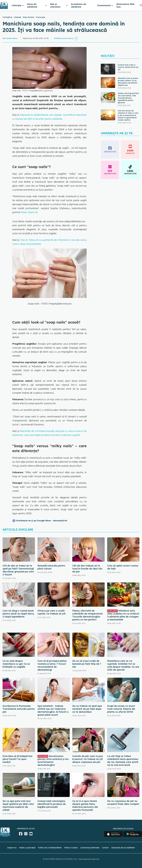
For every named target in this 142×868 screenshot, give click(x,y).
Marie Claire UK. (30, 212)
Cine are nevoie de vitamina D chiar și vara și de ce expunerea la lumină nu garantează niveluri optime (128, 115)
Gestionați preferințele (90, 848)
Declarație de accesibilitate (123, 848)
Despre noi (12, 848)
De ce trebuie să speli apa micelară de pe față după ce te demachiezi (87, 709)
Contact (105, 848)
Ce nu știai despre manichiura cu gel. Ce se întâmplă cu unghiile (16, 664)
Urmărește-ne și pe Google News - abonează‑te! (42, 521)
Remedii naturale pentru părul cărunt (51, 567)
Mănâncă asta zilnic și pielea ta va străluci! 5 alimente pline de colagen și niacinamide (123, 615)
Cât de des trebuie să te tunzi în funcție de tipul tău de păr (87, 569)
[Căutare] (141, 5)
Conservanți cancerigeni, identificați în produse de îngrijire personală (52, 804)
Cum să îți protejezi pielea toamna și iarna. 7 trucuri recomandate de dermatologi (52, 665)
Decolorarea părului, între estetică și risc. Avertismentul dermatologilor (53, 761)
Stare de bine (28, 17)
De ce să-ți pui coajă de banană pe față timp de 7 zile (87, 664)
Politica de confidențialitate (50, 848)
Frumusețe (41, 17)
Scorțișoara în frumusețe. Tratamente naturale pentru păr (19, 709)
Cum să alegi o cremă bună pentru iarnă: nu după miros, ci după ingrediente (18, 614)
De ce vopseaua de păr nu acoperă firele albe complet (123, 802)
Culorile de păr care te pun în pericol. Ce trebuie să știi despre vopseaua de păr (87, 759)
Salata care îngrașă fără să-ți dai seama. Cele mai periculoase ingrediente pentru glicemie (128, 98)
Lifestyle (17, 17)
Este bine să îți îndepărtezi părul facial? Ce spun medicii (17, 759)
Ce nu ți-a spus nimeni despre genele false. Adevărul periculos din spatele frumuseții (85, 805)
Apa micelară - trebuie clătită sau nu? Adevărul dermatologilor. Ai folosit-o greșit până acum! (53, 710)
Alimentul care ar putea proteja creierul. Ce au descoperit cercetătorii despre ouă (128, 82)
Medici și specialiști (27, 848)
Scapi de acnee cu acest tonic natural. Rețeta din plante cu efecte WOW (121, 709)
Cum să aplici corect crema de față (123, 567)
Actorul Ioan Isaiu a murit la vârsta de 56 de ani (128, 67)
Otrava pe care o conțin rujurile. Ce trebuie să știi (51, 612)
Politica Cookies (71, 848)
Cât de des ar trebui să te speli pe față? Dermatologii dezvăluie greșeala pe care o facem (18, 570)
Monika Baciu (11, 38)
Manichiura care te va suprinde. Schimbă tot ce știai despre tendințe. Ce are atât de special (123, 665)
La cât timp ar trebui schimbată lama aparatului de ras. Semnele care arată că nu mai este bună (123, 761)
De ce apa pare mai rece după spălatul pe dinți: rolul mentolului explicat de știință (18, 805)
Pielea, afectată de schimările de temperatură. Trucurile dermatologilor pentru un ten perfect (88, 615)
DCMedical (7, 17)
